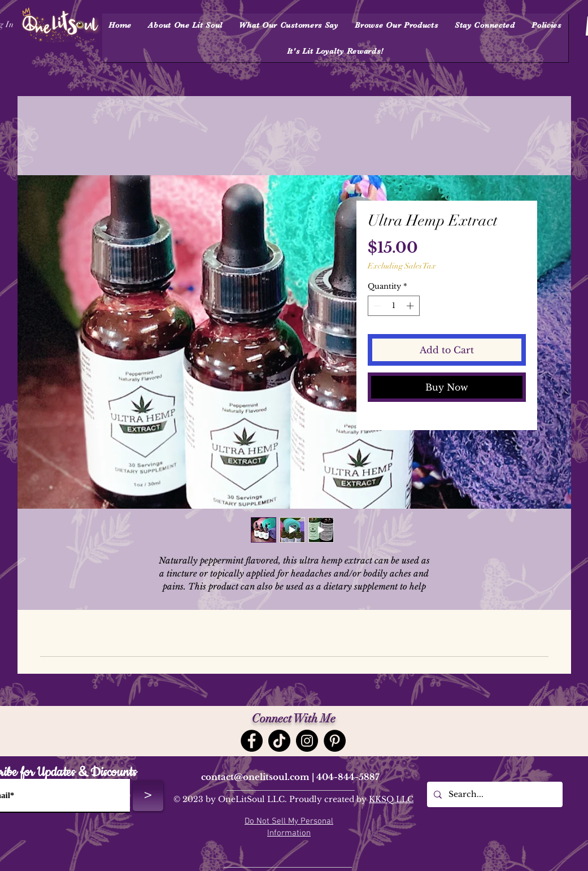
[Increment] (411, 306)
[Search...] (494, 794)
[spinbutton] (393, 306)
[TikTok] (279, 741)
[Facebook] (252, 741)
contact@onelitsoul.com (255, 777)
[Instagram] (307, 741)
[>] (148, 796)
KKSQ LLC (391, 799)
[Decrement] (376, 306)
